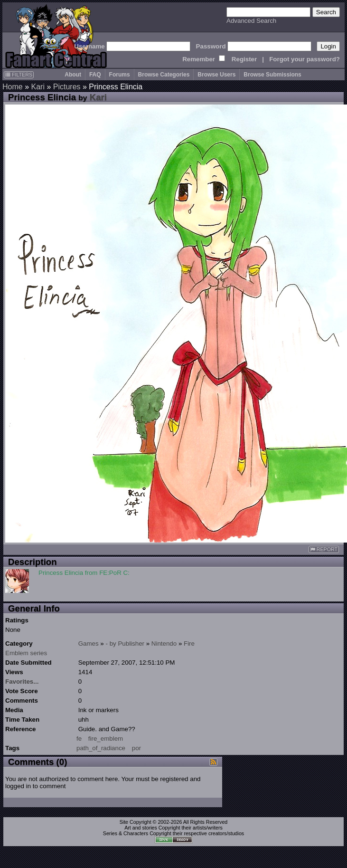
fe (79, 739)
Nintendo (164, 644)
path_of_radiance (101, 748)
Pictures (67, 87)
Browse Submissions (272, 75)
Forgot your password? (305, 59)
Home (13, 87)
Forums (120, 75)
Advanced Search (251, 21)
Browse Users (216, 75)
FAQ (95, 75)
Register (244, 59)
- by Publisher (125, 644)
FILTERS (19, 75)
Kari (38, 87)
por (136, 748)
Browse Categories (164, 75)
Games (89, 644)
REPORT (324, 549)
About (73, 75)
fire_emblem (106, 739)
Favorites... (22, 682)
